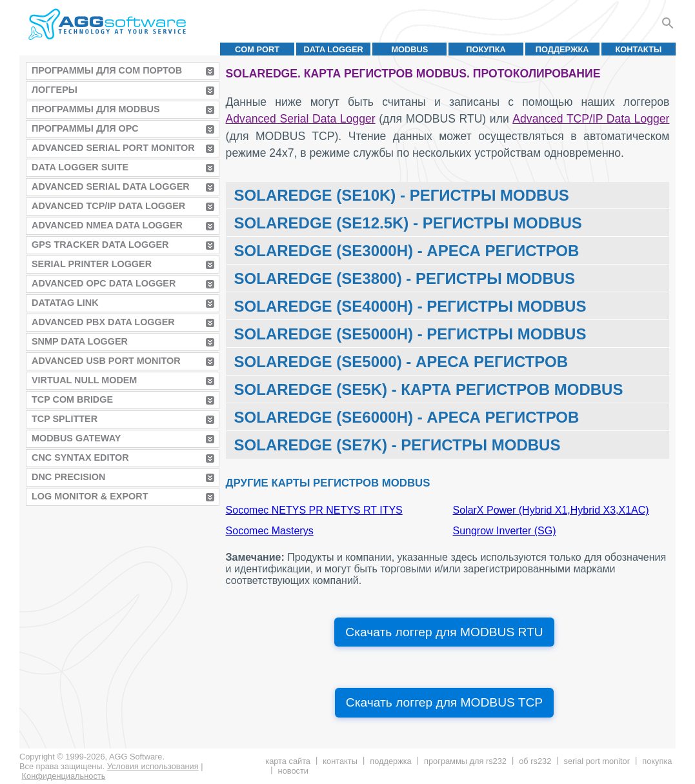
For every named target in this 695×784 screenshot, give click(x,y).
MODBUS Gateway (76, 438)
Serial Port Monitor (597, 761)
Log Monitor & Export (90, 496)
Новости (293, 771)
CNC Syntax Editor (80, 457)
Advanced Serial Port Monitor (113, 148)
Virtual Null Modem (84, 380)
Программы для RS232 (465, 761)
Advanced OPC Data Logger (104, 283)
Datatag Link (65, 303)
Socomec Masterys (270, 531)
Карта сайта (288, 761)
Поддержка (562, 49)
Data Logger (334, 49)
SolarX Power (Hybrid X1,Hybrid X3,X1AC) (551, 510)
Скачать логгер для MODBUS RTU (444, 632)
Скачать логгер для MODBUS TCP (444, 702)
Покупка (486, 49)
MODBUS (409, 49)
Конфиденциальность (64, 776)
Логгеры (55, 90)
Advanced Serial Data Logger (111, 186)
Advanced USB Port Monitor (106, 361)
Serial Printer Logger (92, 264)
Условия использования (153, 766)
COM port (257, 49)
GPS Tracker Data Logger (100, 245)
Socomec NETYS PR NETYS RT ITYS (314, 510)
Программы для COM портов (107, 70)
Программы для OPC (85, 128)
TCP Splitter (65, 419)
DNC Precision (68, 477)
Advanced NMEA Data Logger (107, 225)
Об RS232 (535, 761)
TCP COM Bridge (72, 399)
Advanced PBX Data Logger (103, 322)
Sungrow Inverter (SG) (505, 531)
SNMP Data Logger (80, 341)
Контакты (639, 49)
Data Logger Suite (80, 167)
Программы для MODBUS (96, 109)
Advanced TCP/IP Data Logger (108, 206)
